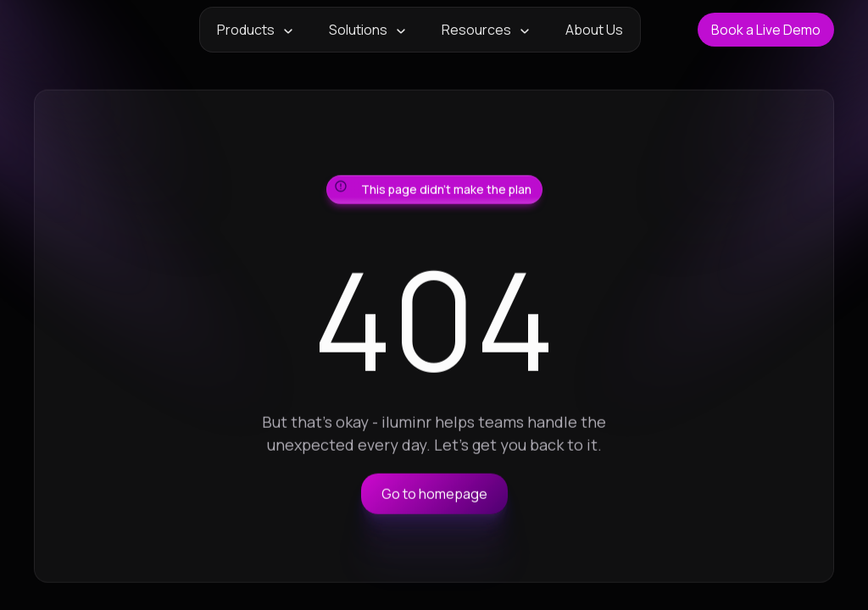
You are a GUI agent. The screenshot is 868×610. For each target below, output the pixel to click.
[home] (88, 30)
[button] (256, 30)
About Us (594, 30)
